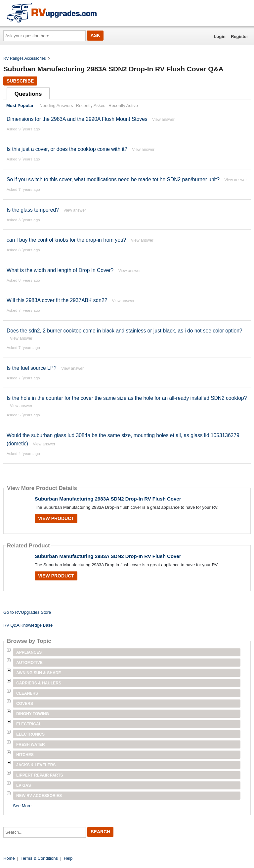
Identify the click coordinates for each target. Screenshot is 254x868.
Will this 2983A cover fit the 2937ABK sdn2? (58, 300)
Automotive (29, 663)
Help (68, 858)
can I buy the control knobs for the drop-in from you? (66, 240)
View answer (163, 120)
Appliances (29, 652)
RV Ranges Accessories (25, 58)
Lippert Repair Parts (40, 775)
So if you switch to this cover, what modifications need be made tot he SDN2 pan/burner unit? (113, 179)
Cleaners (27, 693)
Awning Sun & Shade (39, 673)
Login (220, 36)
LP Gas (23, 785)
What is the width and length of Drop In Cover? (60, 270)
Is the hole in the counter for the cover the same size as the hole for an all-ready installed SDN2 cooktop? (127, 398)
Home (9, 858)
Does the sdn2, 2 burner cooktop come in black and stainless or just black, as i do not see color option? (125, 331)
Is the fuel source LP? (32, 368)
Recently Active (123, 105)
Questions (28, 94)
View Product (56, 518)
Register (239, 36)
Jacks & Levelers (36, 765)
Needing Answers (56, 105)
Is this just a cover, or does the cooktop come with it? (67, 149)
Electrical (29, 724)
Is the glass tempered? (33, 210)
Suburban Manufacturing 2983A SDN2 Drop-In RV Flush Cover (108, 499)
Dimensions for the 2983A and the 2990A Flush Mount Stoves (77, 119)
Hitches (25, 755)
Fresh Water (30, 745)
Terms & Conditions (39, 858)
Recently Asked (91, 105)
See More (22, 806)
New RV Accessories (39, 796)
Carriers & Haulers (39, 683)
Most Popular (20, 105)
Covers (25, 704)
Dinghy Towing (33, 714)
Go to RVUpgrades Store (27, 612)
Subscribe (20, 81)
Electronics (30, 734)
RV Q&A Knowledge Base (28, 625)
